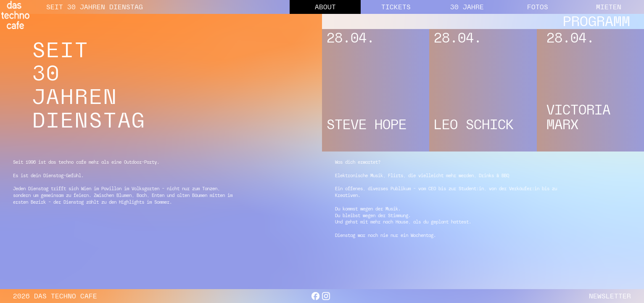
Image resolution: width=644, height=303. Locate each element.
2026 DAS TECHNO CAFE (55, 296)
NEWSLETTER (610, 296)
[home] (15, 15)
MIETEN (609, 7)
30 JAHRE (467, 7)
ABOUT (325, 7)
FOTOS (538, 7)
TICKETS (396, 7)
